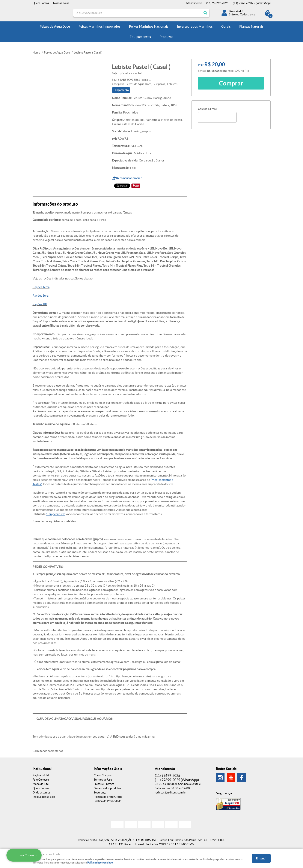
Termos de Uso (103, 780)
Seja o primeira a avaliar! (127, 73)
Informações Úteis (108, 769)
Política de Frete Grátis (108, 797)
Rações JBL (40, 304)
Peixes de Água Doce (55, 26)
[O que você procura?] (205, 13)
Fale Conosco (41, 780)
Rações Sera (41, 296)
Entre (232, 14)
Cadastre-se (248, 14)
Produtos (166, 37)
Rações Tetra (41, 287)
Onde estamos (41, 793)
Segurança (100, 793)
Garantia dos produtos (107, 788)
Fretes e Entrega (104, 784)
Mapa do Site (41, 784)
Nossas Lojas (61, 3)
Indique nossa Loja (44, 797)
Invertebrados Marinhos (195, 26)
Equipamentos (140, 37)
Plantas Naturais (251, 26)
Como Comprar (103, 775)
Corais (226, 26)
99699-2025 (217, 3)
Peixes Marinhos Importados (99, 26)
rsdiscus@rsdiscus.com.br (170, 793)
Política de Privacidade (108, 801)
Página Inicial (41, 775)
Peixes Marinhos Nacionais (149, 26)
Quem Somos (41, 3)
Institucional (42, 769)
